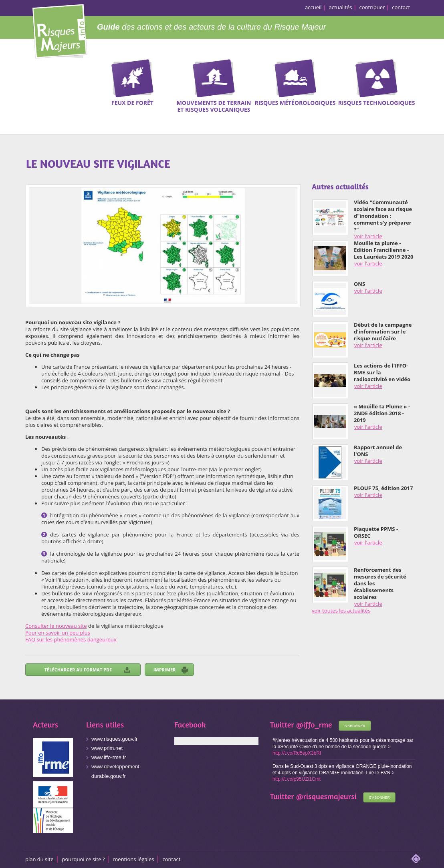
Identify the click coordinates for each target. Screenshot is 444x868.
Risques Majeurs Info (60, 30)
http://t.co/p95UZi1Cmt (297, 779)
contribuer (372, 7)
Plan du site (39, 859)
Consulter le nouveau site (56, 626)
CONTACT (172, 859)
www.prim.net (107, 748)
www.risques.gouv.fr (114, 739)
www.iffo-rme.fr (109, 757)
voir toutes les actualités (341, 611)
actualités (341, 7)
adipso (416, 859)
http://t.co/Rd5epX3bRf (297, 753)
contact (401, 7)
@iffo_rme (314, 724)
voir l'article (368, 236)
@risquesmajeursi (326, 796)
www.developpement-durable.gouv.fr (116, 771)
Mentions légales (133, 859)
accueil (313, 7)
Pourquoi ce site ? (84, 859)
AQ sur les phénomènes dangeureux (72, 639)
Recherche (433, 72)
